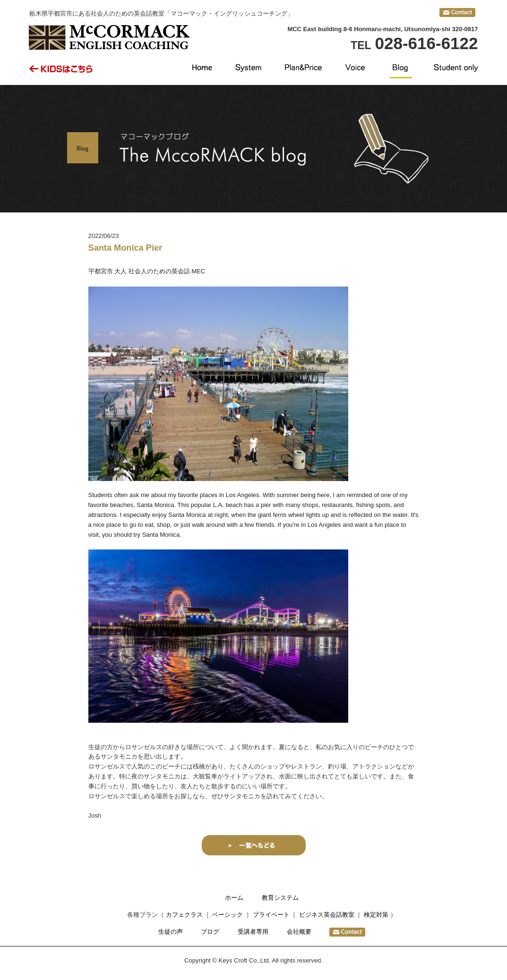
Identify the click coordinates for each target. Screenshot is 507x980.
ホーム (234, 898)
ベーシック (228, 915)
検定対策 (376, 915)
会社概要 (299, 932)
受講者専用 (253, 932)
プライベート (271, 915)
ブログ (210, 932)
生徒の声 (171, 932)
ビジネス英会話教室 (327, 915)
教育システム (280, 898)
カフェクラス (184, 915)
